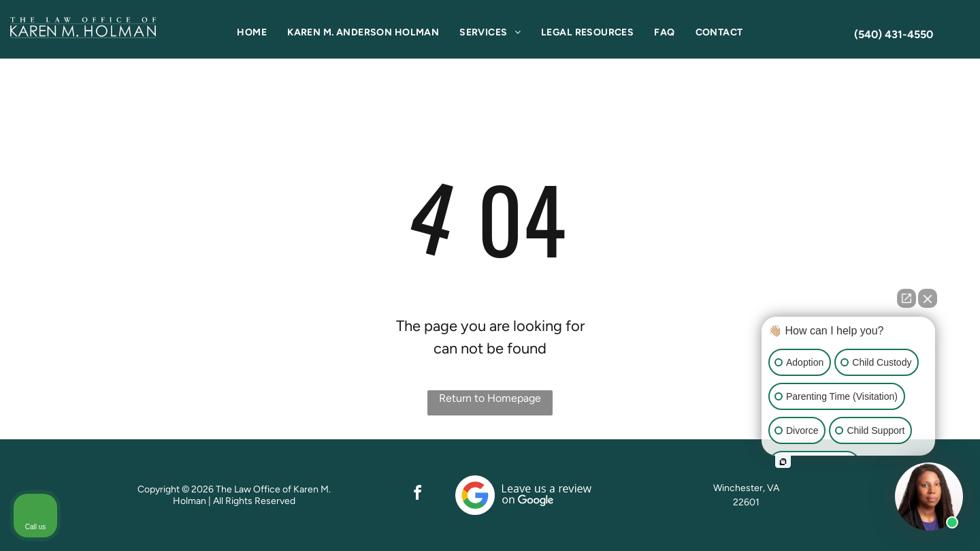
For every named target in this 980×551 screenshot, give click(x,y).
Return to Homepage (490, 398)
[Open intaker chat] (783, 462)
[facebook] (418, 495)
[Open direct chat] (906, 298)
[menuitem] (252, 32)
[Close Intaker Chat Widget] (928, 298)
